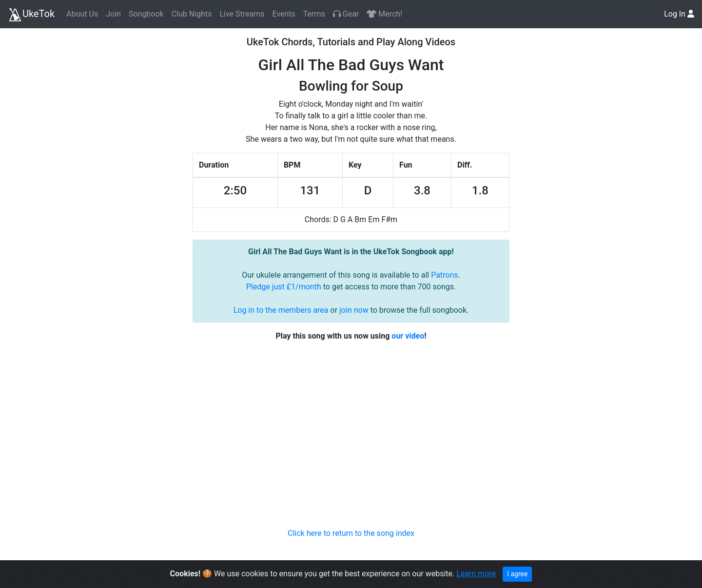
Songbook (146, 14)
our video (408, 336)
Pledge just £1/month (284, 287)
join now (354, 310)
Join (113, 14)
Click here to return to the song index (351, 533)
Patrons (444, 275)
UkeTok (31, 15)
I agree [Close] (517, 574)
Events (283, 14)
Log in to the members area (281, 310)
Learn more (476, 574)
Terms (314, 14)
